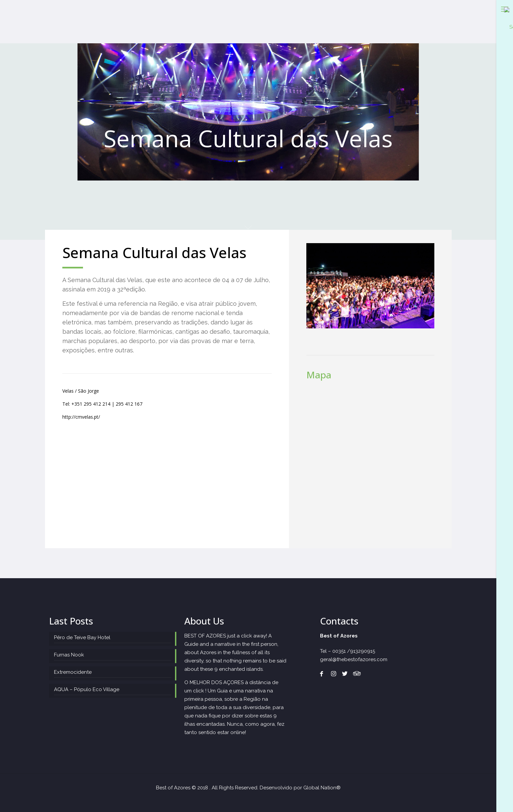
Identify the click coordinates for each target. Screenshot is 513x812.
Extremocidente (73, 672)
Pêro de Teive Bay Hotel (82, 637)
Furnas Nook (69, 655)
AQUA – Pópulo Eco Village (87, 689)
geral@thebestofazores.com (354, 659)
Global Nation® (322, 788)
